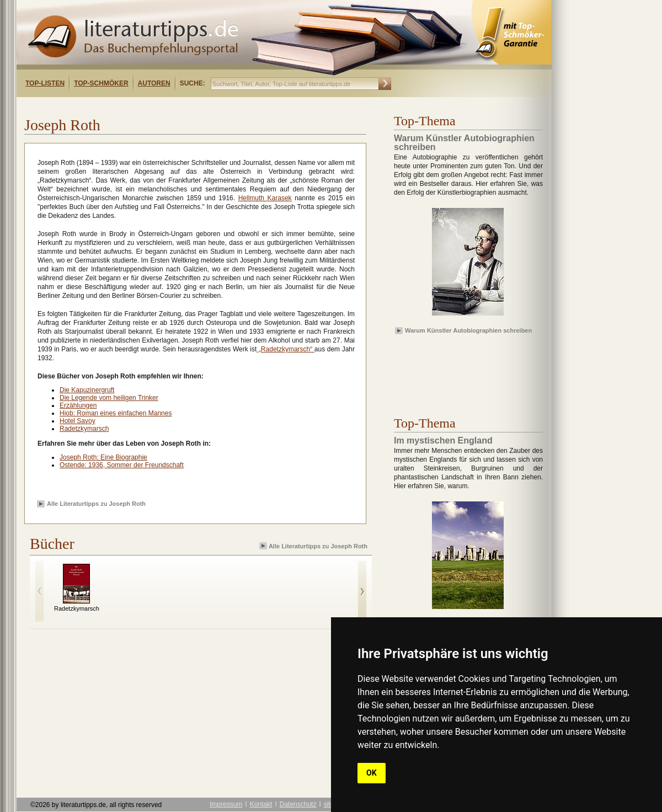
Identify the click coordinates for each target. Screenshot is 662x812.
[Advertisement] (159, 107)
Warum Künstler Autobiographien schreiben (468, 330)
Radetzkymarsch (84, 429)
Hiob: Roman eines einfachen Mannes (116, 413)
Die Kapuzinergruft (87, 390)
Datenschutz (298, 804)
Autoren (154, 83)
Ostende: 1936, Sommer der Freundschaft (122, 465)
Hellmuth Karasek (265, 198)
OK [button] (372, 773)
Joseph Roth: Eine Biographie (103, 457)
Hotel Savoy (78, 421)
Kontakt (261, 804)
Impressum (226, 804)
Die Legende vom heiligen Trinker (109, 398)
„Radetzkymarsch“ (285, 349)
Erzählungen (78, 405)
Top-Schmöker (101, 83)
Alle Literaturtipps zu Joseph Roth (96, 504)
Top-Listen (45, 83)
